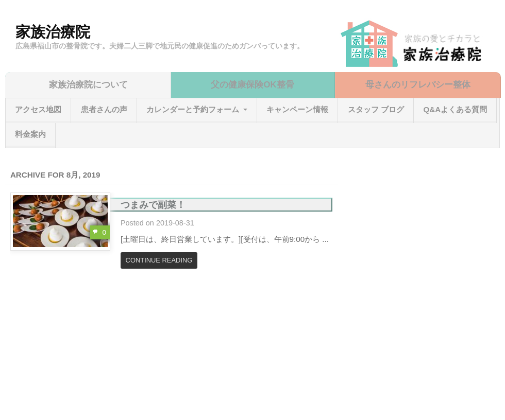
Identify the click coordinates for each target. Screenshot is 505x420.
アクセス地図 (38, 109)
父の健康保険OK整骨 (252, 85)
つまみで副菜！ (153, 205)
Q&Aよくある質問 (455, 109)
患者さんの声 (104, 109)
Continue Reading (159, 260)
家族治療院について (88, 85)
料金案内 (30, 134)
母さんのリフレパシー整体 (418, 85)
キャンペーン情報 (297, 109)
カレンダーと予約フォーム (193, 109)
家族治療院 (53, 32)
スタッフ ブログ (376, 109)
